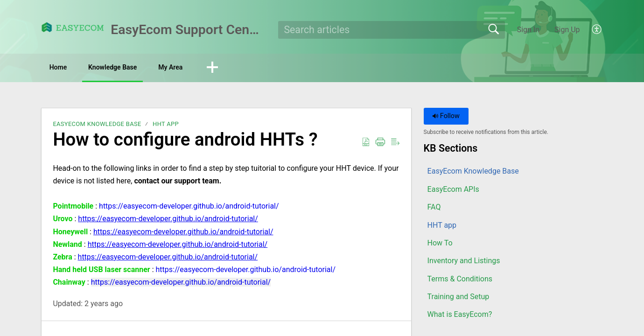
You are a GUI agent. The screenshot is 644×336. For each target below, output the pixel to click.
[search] (392, 30)
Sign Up (567, 30)
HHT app (166, 126)
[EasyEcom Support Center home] (73, 27)
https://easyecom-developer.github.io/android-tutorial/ (189, 207)
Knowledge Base (138, 68)
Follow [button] (446, 118)
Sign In (528, 30)
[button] (597, 30)
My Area (212, 68)
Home (67, 68)
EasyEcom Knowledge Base (97, 126)
